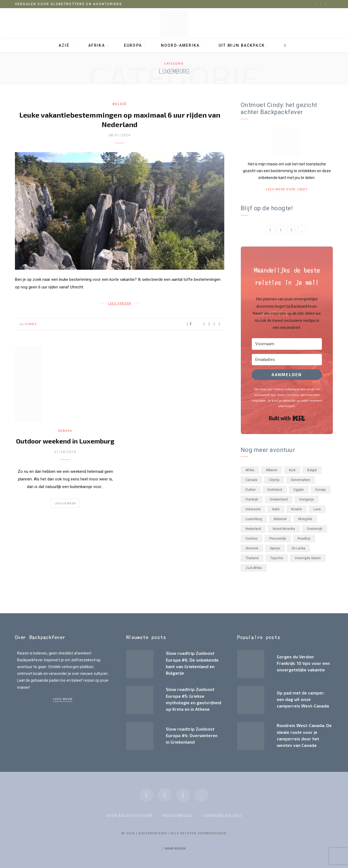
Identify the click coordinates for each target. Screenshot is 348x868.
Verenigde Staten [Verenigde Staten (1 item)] (308, 558)
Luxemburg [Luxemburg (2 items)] (254, 519)
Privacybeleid (177, 815)
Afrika (97, 45)
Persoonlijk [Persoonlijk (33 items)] (278, 539)
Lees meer (63, 699)
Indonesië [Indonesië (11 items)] (253, 509)
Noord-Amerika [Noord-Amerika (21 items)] (284, 529)
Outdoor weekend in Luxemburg (65, 441)
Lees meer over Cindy (287, 189)
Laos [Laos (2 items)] (317, 509)
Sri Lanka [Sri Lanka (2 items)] (299, 548)
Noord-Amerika (180, 45)
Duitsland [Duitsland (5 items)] (275, 490)
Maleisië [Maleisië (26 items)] (280, 519)
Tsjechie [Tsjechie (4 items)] (277, 558)
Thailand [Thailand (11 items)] (252, 558)
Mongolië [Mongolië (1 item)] (305, 519)
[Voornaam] (287, 344)
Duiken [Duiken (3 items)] (251, 490)
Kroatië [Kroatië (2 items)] (296, 509)
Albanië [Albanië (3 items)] (271, 470)
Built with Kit (287, 418)
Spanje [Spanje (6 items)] (275, 548)
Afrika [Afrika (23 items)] (250, 470)
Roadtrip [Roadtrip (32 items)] (304, 539)
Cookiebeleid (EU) (222, 815)
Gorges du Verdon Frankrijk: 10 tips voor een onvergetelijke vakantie (303, 663)
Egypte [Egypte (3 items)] (299, 490)
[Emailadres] (287, 360)
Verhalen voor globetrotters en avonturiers (69, 4)
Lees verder (65, 503)
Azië (64, 45)
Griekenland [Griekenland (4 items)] (279, 499)
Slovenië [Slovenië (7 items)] (252, 548)
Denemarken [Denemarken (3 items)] (301, 480)
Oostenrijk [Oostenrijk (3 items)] (314, 529)
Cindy (31, 324)
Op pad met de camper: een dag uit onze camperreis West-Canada (303, 699)
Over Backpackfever (129, 815)
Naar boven (174, 848)
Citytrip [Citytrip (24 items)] (274, 480)
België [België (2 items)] (312, 470)
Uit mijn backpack (242, 45)
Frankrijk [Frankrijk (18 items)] (252, 499)
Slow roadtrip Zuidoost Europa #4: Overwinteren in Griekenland (192, 735)
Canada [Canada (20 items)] (251, 480)
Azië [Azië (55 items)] (292, 470)
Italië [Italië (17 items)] (276, 509)
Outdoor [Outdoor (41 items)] (252, 539)
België (120, 104)
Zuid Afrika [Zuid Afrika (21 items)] (254, 568)
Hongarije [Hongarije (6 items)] (307, 499)
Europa (133, 45)
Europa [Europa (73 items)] (321, 490)
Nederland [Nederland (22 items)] (253, 529)
